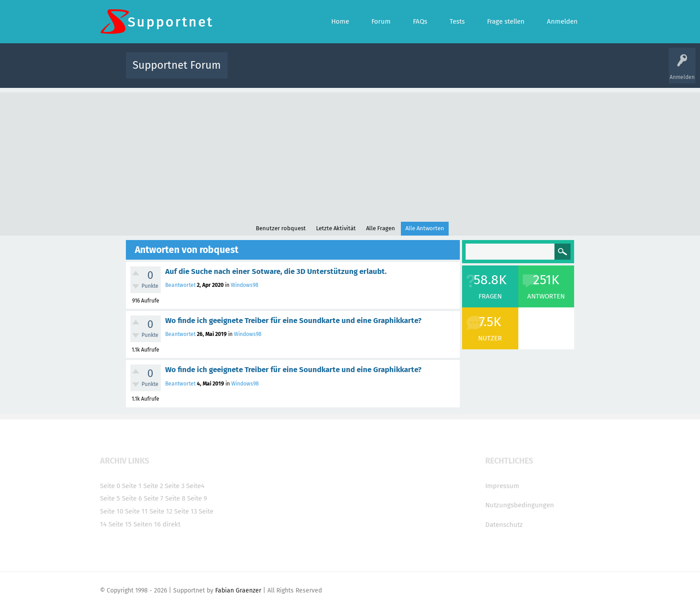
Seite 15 (120, 524)
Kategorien (429, 72)
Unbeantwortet (361, 72)
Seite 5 (110, 498)
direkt (171, 524)
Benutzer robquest (281, 228)
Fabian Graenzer (238, 590)
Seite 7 (154, 498)
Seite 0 (110, 486)
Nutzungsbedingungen (520, 505)
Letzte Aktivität (336, 228)
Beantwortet (180, 285)
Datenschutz (504, 525)
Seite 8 (175, 498)
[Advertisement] (350, 155)
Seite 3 (175, 486)
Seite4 (195, 486)
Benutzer (462, 72)
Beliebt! (325, 72)
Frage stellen (496, 72)
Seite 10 (112, 511)
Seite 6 (132, 498)
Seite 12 (161, 511)
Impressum (502, 486)
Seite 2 (153, 486)
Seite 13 (185, 511)
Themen (398, 72)
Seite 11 (136, 511)
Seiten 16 (147, 524)
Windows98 (245, 285)
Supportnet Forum (177, 65)
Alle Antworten (425, 228)
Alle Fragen (293, 72)
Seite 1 (132, 486)
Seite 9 (197, 498)
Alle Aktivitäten (253, 72)
